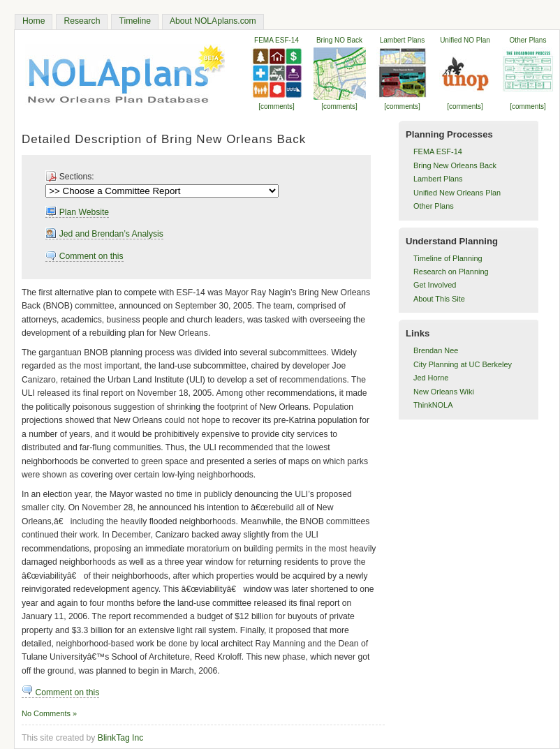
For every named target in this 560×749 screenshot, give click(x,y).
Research (82, 21)
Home (34, 21)
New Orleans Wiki (444, 392)
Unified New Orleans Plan (457, 193)
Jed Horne (431, 378)
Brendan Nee (436, 350)
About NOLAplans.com (213, 21)
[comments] (528, 106)
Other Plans (434, 206)
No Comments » (49, 713)
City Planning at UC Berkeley (463, 364)
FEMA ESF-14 (438, 151)
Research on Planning (451, 272)
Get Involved (435, 285)
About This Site (439, 299)
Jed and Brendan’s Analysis (104, 234)
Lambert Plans (438, 179)
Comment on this (84, 256)
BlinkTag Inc (121, 738)
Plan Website (77, 212)
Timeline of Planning (448, 258)
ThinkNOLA (433, 405)
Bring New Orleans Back (455, 165)
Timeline (135, 21)
